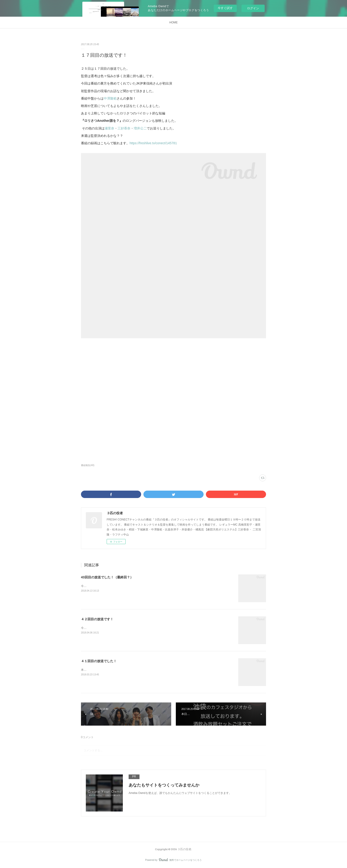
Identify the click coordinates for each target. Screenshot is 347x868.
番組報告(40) (88, 465)
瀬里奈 (109, 128)
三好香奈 (124, 128)
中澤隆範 (110, 98)
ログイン (253, 8)
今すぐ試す (225, 8)
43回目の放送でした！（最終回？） (107, 577)
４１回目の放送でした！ (99, 661)
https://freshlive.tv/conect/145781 (153, 143)
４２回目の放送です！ (97, 619)
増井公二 (140, 128)
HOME (173, 22)
